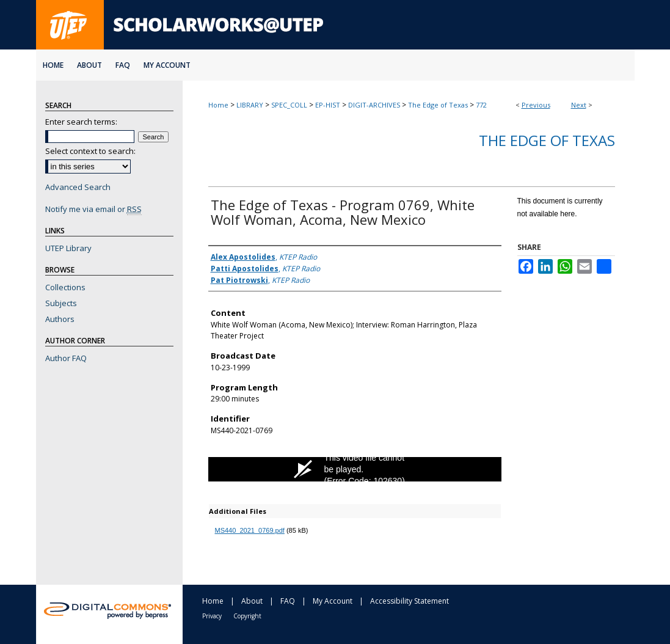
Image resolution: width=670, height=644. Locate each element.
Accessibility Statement (410, 601)
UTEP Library (68, 248)
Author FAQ (66, 358)
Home (218, 105)
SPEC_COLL (289, 105)
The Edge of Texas (438, 105)
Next (579, 105)
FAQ (288, 601)
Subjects (61, 303)
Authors (60, 319)
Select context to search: (90, 151)
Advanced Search (78, 187)
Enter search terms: (81, 122)
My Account (333, 601)
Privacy (212, 616)
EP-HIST (328, 105)
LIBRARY (250, 105)
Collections (65, 287)
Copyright (247, 616)
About (252, 601)
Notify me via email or (93, 209)
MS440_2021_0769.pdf (250, 530)
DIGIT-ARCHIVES (374, 105)
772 (481, 105)
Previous (536, 105)
